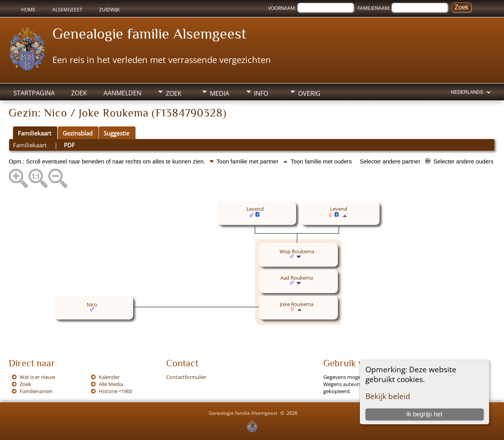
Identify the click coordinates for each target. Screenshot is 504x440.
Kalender (109, 377)
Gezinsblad (78, 133)
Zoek (79, 93)
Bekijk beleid (388, 396)
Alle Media (111, 384)
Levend (255, 209)
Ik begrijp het (424, 414)
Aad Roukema (297, 278)
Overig (309, 93)
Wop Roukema (297, 251)
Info (261, 93)
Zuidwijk (109, 10)
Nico (92, 304)
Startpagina (34, 93)
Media (220, 93)
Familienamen (36, 391)
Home (28, 10)
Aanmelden (122, 93)
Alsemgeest (67, 10)
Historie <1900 (116, 391)
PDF (69, 145)
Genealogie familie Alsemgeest (149, 33)
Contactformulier (186, 377)
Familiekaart (34, 133)
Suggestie (116, 133)
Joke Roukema (297, 304)
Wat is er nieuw (37, 377)
